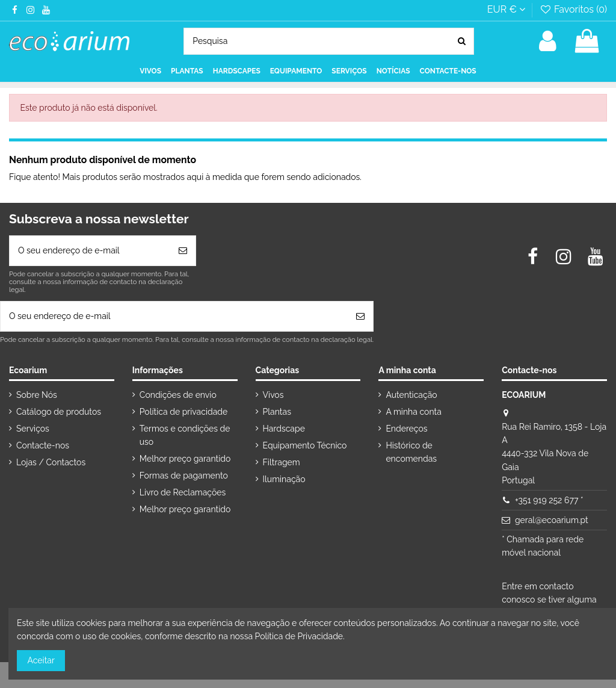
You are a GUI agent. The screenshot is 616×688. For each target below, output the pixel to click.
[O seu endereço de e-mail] (90, 251)
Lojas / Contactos (51, 462)
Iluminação (284, 479)
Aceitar (41, 660)
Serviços (33, 429)
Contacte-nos (43, 445)
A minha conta (413, 412)
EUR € (506, 9)
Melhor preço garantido (185, 459)
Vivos (273, 395)
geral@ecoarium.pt (552, 520)
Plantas (277, 412)
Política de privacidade (183, 412)
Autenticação (411, 395)
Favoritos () (573, 9)
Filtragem (282, 462)
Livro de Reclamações (183, 492)
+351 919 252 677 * (549, 500)
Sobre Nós (37, 395)
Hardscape (284, 429)
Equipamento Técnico (305, 445)
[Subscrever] (183, 251)
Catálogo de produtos (59, 412)
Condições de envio (178, 395)
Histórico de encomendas (411, 452)
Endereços (406, 429)
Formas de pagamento (184, 476)
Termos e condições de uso (185, 435)
